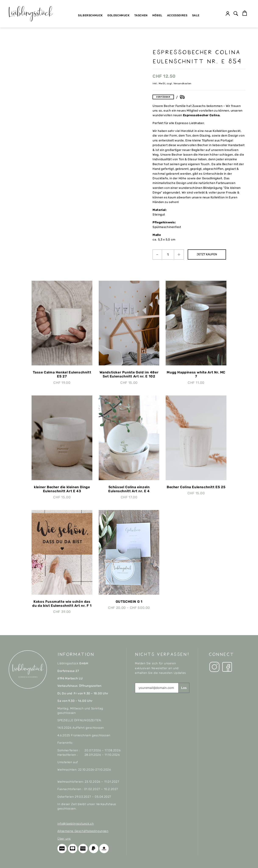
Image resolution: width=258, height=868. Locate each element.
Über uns (64, 839)
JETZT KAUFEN (207, 254)
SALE (196, 15)
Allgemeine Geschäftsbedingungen (83, 831)
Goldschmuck (119, 15)
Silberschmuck (90, 15)
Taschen (141, 15)
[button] (236, 14)
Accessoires (177, 15)
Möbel (157, 15)
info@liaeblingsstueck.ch (76, 824)
